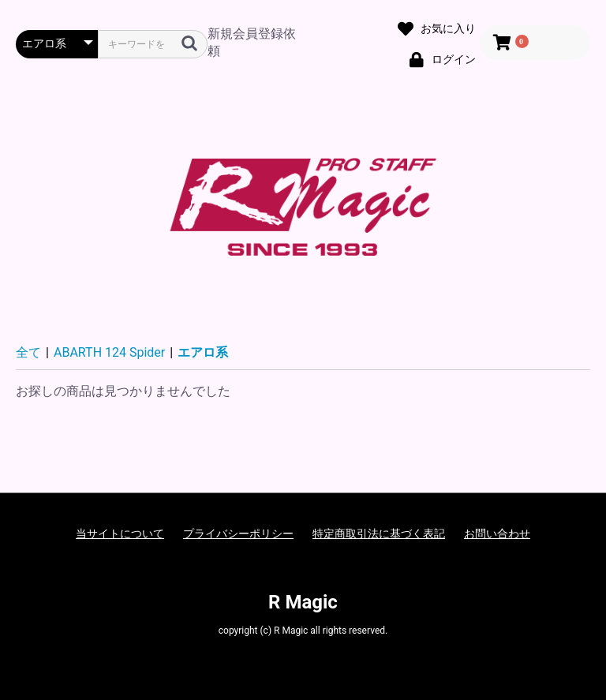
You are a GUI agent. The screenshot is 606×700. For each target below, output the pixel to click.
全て (28, 352)
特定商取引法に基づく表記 (379, 533)
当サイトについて (120, 533)
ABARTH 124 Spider (109, 352)
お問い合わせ (497, 533)
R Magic (303, 602)
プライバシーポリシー (238, 533)
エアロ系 (203, 352)
